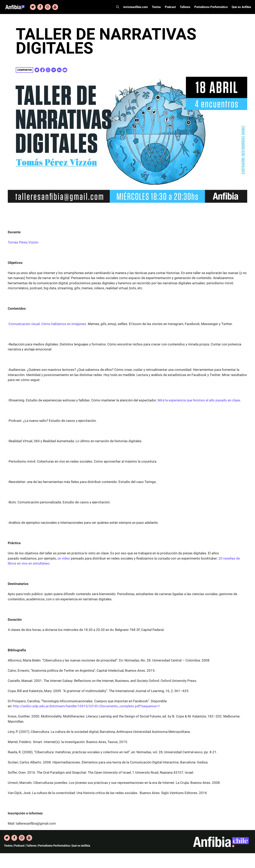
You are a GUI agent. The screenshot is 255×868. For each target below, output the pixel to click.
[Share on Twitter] (37, 70)
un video (64, 558)
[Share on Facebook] (42, 70)
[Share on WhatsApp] (48, 70)
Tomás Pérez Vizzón (23, 242)
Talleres (185, 7)
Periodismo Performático (211, 7)
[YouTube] (55, 7)
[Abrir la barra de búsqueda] (118, 7)
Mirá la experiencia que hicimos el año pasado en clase (199, 400)
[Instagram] (48, 7)
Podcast (170, 7)
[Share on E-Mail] (65, 70)
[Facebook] (40, 7)
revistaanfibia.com (135, 7)
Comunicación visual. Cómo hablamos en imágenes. (48, 324)
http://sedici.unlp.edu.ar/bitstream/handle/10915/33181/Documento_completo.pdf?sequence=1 (86, 706)
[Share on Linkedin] (59, 70)
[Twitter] (33, 7)
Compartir (24, 70)
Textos (156, 7)
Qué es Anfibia (241, 7)
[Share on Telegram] (54, 70)
